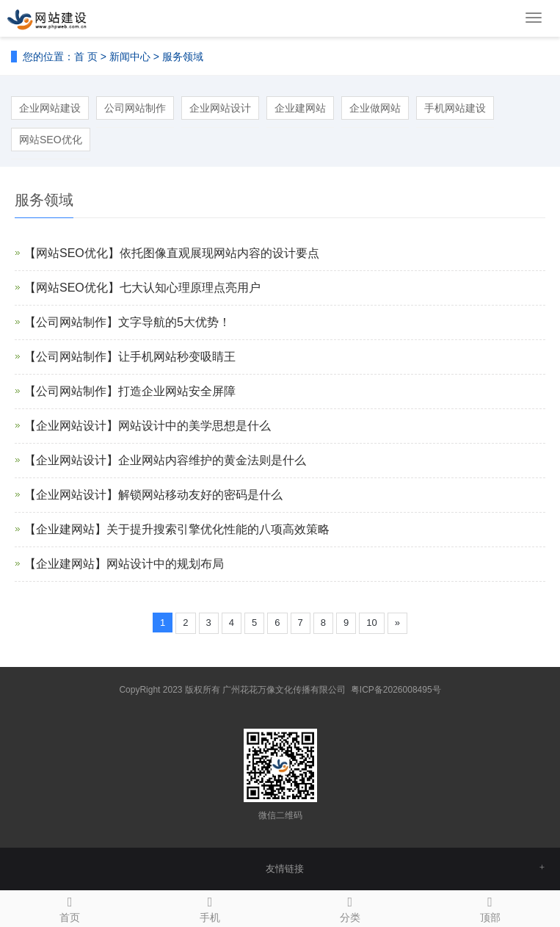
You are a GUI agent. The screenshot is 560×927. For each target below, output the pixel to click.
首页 (70, 907)
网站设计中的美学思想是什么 (194, 426)
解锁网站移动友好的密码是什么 (200, 495)
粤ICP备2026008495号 (396, 690)
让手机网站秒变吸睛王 (177, 357)
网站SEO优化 (51, 140)
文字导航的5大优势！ (174, 322)
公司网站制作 (135, 108)
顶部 (490, 907)
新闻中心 (130, 57)
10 (371, 623)
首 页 (86, 57)
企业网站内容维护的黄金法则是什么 (212, 460)
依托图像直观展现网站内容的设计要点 (219, 253)
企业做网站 (375, 108)
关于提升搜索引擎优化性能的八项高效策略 (218, 529)
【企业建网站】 (65, 529)
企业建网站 (300, 108)
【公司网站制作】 (71, 322)
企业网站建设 (50, 108)
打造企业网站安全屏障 (177, 391)
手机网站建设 (455, 108)
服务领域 (183, 57)
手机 (210, 907)
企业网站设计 (220, 108)
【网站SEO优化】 (72, 253)
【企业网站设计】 (71, 426)
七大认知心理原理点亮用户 (190, 288)
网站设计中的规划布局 (165, 564)
